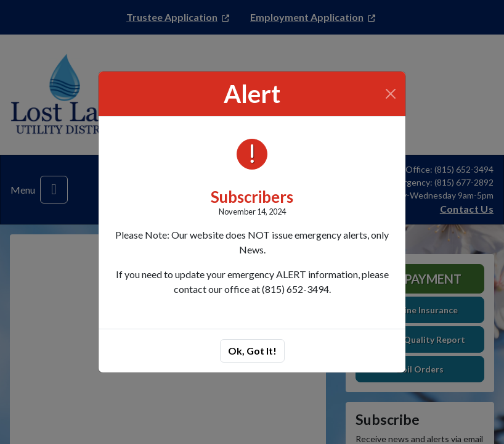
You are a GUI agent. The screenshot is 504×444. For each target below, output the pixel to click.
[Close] (391, 94)
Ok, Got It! (252, 351)
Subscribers (252, 197)
